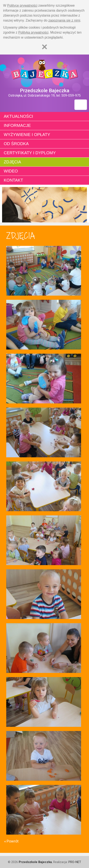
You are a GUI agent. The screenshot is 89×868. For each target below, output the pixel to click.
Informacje (17, 125)
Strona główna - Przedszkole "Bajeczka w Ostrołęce (44, 71)
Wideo (11, 171)
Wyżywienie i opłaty (27, 135)
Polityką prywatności (33, 32)
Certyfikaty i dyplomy (30, 153)
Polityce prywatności (22, 5)
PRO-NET (75, 862)
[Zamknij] (44, 47)
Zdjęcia (12, 162)
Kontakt (13, 180)
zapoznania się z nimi (64, 20)
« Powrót (11, 841)
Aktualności (18, 116)
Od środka (16, 144)
